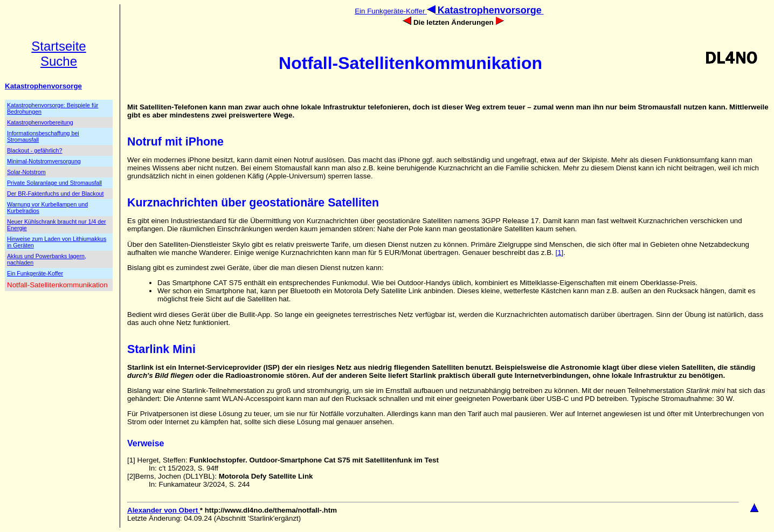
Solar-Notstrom (26, 172)
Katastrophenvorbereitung (40, 122)
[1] (559, 253)
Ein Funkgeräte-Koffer (396, 11)
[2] (131, 476)
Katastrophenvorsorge (43, 86)
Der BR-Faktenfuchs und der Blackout (55, 194)
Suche (59, 61)
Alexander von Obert (164, 510)
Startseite (58, 46)
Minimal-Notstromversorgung (44, 161)
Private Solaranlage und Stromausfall (54, 183)
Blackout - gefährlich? (34, 150)
